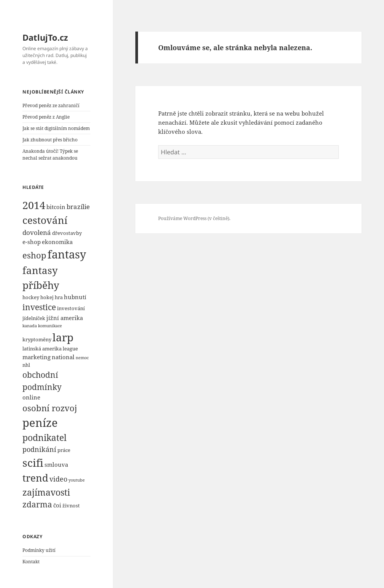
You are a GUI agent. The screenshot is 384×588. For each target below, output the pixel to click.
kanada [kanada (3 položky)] (30, 326)
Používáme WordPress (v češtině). (194, 218)
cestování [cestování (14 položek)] (45, 220)
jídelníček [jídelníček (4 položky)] (34, 318)
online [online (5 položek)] (31, 397)
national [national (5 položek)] (63, 357)
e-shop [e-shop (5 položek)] (32, 242)
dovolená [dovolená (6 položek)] (37, 232)
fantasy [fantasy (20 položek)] (67, 254)
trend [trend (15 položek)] (35, 478)
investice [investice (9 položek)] (39, 307)
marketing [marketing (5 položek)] (36, 357)
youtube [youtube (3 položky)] (77, 480)
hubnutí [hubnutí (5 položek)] (75, 297)
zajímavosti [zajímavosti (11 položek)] (46, 492)
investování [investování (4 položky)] (71, 308)
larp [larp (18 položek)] (63, 337)
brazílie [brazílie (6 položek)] (78, 207)
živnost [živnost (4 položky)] (71, 506)
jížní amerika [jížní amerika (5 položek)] (65, 318)
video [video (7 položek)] (58, 479)
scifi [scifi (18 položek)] (33, 463)
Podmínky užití (39, 550)
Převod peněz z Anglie (46, 117)
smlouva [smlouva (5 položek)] (56, 464)
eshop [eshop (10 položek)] (34, 255)
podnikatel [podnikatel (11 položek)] (44, 437)
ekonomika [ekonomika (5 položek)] (57, 242)
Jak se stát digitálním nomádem (56, 128)
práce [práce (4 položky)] (64, 450)
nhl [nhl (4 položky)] (26, 365)
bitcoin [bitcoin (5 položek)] (56, 207)
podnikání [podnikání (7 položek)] (39, 449)
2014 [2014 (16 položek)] (34, 205)
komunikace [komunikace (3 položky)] (50, 326)
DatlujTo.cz (45, 37)
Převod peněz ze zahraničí (51, 105)
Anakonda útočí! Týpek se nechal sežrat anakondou (50, 155)
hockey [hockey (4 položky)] (31, 297)
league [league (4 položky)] (70, 349)
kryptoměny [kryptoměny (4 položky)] (37, 339)
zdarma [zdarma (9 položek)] (37, 504)
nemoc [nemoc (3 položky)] (82, 358)
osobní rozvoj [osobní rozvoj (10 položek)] (50, 408)
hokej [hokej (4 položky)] (47, 297)
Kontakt (31, 562)
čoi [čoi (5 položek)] (57, 505)
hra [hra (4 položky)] (59, 297)
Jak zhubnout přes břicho (50, 140)
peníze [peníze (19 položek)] (40, 422)
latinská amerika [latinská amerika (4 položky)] (42, 349)
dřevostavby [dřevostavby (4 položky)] (67, 233)
